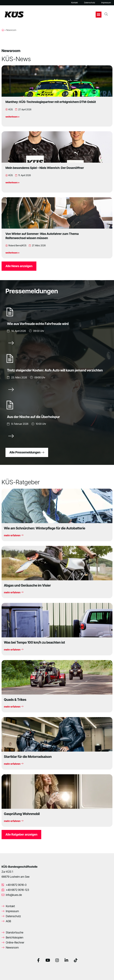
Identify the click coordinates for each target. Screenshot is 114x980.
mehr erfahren (14, 535)
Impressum (106, 3)
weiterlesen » (12, 117)
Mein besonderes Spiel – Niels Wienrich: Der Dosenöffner (45, 168)
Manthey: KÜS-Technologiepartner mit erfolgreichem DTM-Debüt (51, 102)
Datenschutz (90, 3)
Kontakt (74, 3)
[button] (99, 15)
